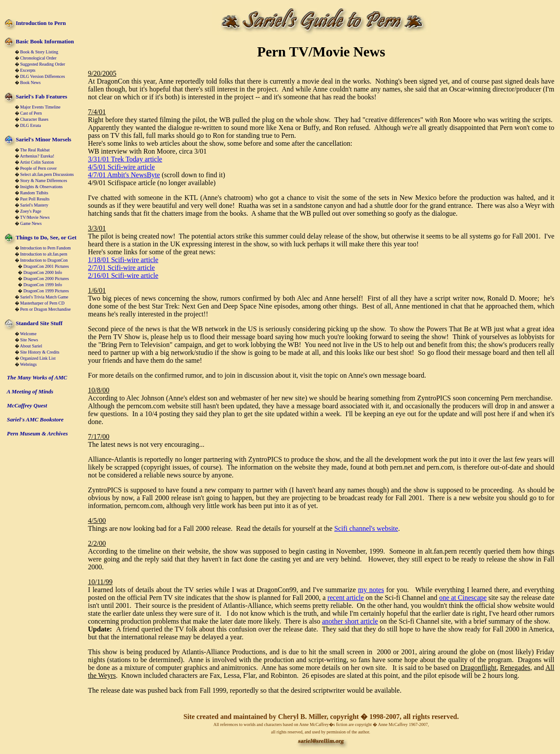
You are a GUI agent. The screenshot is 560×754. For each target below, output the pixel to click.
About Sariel (31, 346)
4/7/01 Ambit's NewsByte (124, 175)
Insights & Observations (41, 187)
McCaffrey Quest (27, 405)
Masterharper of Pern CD (42, 303)
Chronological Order (38, 58)
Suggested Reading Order (43, 64)
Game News (31, 223)
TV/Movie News (35, 217)
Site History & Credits (40, 352)
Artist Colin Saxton (37, 162)
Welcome (28, 334)
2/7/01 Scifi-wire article (121, 268)
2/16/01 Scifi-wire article (123, 275)
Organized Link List (38, 358)
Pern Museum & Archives (37, 433)
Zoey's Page (31, 211)
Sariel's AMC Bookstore (35, 419)
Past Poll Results (35, 199)
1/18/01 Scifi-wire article (123, 260)
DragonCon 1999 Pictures (46, 291)
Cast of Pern (31, 113)
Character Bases (34, 119)
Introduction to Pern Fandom (45, 248)
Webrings (28, 364)
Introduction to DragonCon (44, 260)
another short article (350, 621)
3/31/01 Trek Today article (125, 159)
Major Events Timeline (40, 107)
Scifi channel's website (366, 528)
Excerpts (28, 70)
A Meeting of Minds (30, 391)
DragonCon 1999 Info (43, 285)
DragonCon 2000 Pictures (46, 279)
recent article (345, 598)
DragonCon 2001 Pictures (46, 266)
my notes (371, 590)
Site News (29, 340)
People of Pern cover (38, 168)
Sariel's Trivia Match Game (44, 297)
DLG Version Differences (42, 76)
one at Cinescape (463, 598)
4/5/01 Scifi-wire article (121, 167)
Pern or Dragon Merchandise (45, 309)
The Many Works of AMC (37, 377)
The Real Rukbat (35, 150)
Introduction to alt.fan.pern (44, 254)
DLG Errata (30, 125)
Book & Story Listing (39, 52)
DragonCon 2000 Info (43, 272)
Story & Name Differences (44, 181)
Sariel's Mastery (34, 205)
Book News (30, 82)
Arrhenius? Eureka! (37, 156)
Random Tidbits (34, 193)
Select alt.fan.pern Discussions (47, 174)
